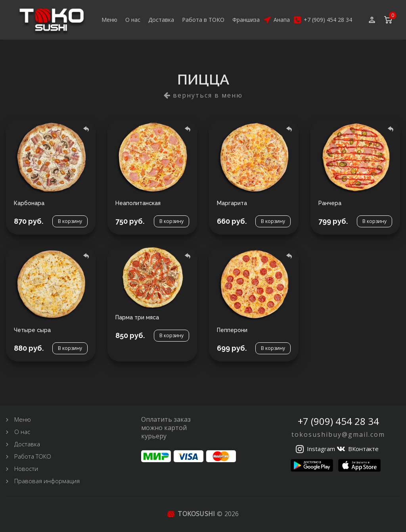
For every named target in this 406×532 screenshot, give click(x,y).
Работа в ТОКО (203, 20)
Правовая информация (47, 481)
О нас (133, 20)
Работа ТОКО (33, 456)
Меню (109, 20)
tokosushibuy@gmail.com (338, 434)
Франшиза (246, 20)
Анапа (282, 20)
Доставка (161, 20)
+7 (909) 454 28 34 (328, 20)
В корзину (70, 221)
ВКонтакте (363, 449)
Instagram (321, 449)
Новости (26, 469)
